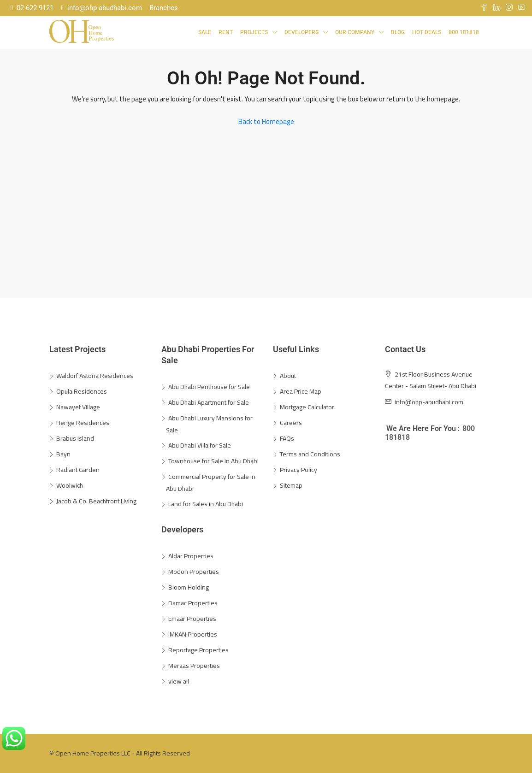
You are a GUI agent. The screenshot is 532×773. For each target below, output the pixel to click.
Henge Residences (83, 423)
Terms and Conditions (310, 454)
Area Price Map (301, 391)
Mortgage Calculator (307, 407)
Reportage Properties (198, 650)
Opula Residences (82, 391)
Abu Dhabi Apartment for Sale (209, 402)
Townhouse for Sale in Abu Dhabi (213, 461)
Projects (254, 32)
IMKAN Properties (193, 634)
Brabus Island (75, 438)
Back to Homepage (266, 121)
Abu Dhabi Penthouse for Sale (209, 387)
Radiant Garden (78, 470)
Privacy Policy (299, 470)
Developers (301, 32)
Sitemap (291, 485)
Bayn (63, 454)
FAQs (287, 438)
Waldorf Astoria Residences (95, 376)
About (288, 376)
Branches (164, 8)
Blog (398, 32)
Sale (205, 32)
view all (179, 681)
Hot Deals (427, 32)
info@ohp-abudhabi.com (101, 8)
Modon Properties (194, 572)
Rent (226, 32)
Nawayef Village (78, 407)
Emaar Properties (192, 619)
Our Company (355, 32)
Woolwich (70, 485)
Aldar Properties (191, 556)
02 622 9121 (32, 8)
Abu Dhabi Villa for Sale (200, 445)
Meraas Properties (194, 666)
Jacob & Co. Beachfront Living (96, 501)
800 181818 (464, 32)
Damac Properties (193, 603)
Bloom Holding (189, 587)
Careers (291, 423)
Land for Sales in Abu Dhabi (206, 504)
